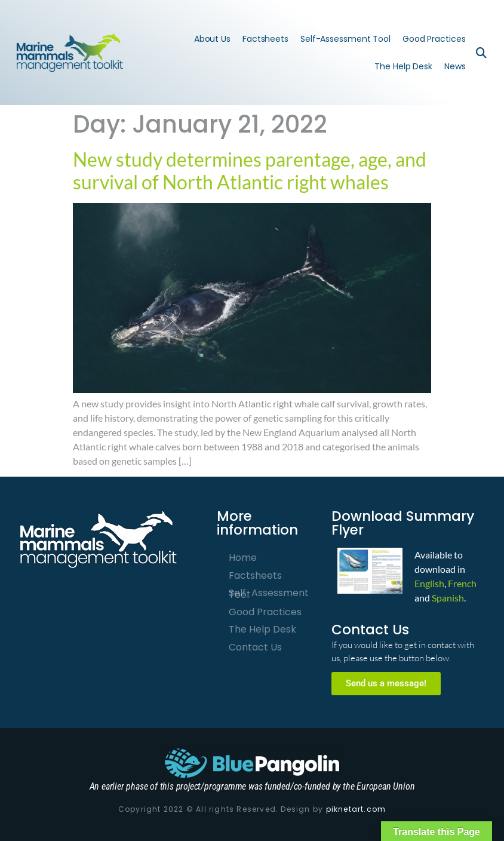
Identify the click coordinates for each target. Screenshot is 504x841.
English (429, 583)
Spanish (448, 598)
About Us (212, 39)
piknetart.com (356, 809)
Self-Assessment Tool (345, 39)
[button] (482, 52)
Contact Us (255, 647)
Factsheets (265, 39)
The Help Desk (403, 66)
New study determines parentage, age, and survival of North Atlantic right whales (250, 171)
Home (243, 558)
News (455, 66)
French (462, 583)
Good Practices (434, 39)
